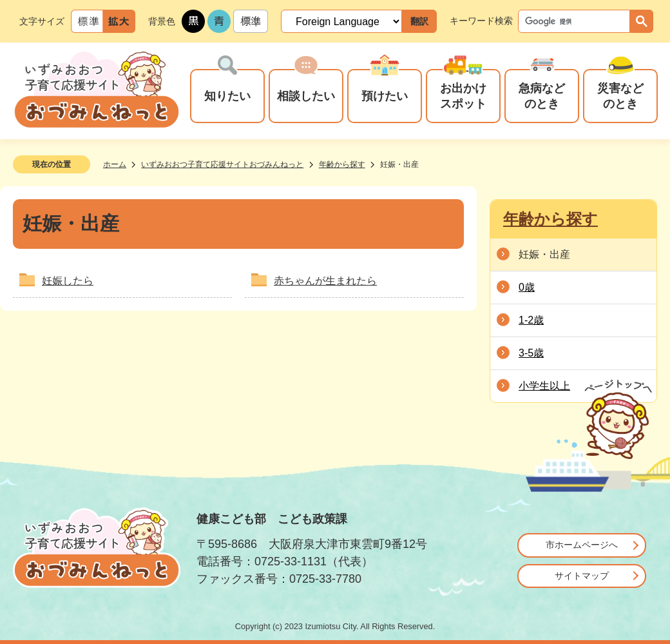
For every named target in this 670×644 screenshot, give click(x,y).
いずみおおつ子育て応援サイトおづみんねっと (222, 164)
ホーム (115, 164)
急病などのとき (542, 96)
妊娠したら (68, 281)
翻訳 (419, 21)
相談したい (306, 96)
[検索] (577, 21)
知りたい (227, 96)
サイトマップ (582, 576)
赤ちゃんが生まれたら (325, 281)
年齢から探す (342, 164)
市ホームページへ (582, 545)
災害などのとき (620, 96)
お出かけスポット (463, 96)
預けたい (385, 96)
